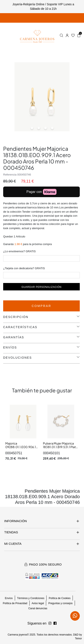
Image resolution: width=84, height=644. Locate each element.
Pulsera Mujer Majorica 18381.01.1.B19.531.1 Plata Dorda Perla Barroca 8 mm (60, 449)
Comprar (42, 306)
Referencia (10, 175)
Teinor (78, 638)
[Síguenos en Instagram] (55, 623)
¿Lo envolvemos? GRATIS (19, 251)
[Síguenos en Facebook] (50, 623)
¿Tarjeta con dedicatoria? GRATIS (24, 268)
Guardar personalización (42, 287)
